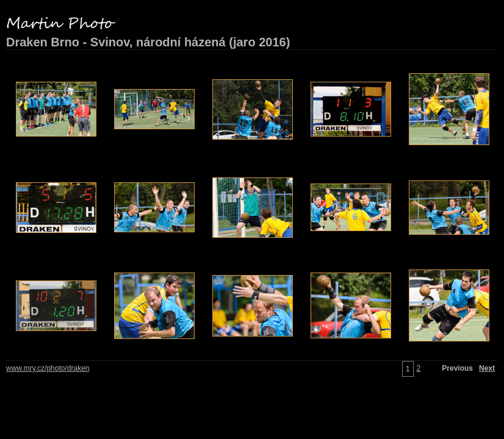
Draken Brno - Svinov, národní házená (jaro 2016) (148, 42)
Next (487, 368)
